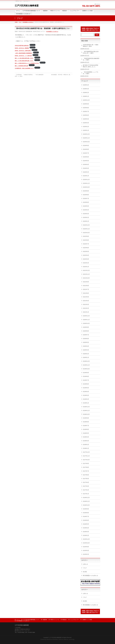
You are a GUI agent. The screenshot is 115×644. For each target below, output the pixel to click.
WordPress (49, 639)
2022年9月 (86, 236)
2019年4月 (86, 392)
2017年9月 (86, 463)
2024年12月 (86, 134)
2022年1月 (86, 267)
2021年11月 (86, 274)
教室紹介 (65, 620)
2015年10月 (86, 543)
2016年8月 (86, 513)
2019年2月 (86, 399)
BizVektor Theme (58, 639)
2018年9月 (86, 418)
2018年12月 (86, 407)
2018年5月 (86, 433)
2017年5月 (86, 479)
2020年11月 (86, 320)
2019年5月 (86, 388)
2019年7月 (86, 380)
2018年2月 (86, 445)
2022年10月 (86, 233)
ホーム (18, 620)
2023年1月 (86, 221)
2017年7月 (86, 471)
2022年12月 (86, 225)
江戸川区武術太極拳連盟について (31, 620)
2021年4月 (86, 301)
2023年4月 (86, 210)
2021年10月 (86, 278)
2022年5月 (86, 251)
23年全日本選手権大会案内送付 (22, 45)
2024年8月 (86, 149)
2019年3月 (86, 395)
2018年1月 (86, 448)
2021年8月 (86, 286)
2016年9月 (86, 509)
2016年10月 (86, 505)
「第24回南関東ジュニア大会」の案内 (91, 73)
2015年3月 (86, 550)
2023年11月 (86, 183)
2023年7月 (86, 198)
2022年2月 (86, 263)
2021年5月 (86, 297)
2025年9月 (86, 104)
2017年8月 (86, 467)
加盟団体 (45, 620)
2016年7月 (86, 516)
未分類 (85, 572)
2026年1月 (86, 96)
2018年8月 (86, 422)
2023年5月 (86, 206)
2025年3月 (86, 123)
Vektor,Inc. (66, 639)
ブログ (85, 568)
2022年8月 (86, 240)
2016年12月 (86, 498)
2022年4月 (86, 255)
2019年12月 (86, 361)
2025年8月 (86, 108)
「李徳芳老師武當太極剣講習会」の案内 (91, 59)
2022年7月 (86, 244)
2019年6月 (86, 384)
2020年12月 (86, 316)
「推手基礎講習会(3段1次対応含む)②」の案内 (91, 52)
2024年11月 (86, 138)
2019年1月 (86, 403)
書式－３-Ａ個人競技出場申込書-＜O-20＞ (24, 58)
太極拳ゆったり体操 (87, 620)
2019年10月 (86, 369)
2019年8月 (86, 376)
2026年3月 (86, 89)
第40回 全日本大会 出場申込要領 (23, 51)
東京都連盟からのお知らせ (52, 32)
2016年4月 (86, 528)
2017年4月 (86, 482)
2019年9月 (86, 373)
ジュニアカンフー (74, 620)
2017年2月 (86, 490)
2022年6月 (86, 248)
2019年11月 (86, 365)
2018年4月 (86, 437)
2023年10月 (86, 187)
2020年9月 (86, 327)
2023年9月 (86, 191)
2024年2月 (86, 172)
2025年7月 (86, 111)
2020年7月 (86, 335)
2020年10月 (86, 323)
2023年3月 (86, 214)
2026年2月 (86, 93)
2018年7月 (86, 426)
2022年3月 (86, 259)
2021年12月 (86, 270)
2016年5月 (86, 524)
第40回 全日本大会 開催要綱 (22, 48)
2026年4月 (86, 85)
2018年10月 (86, 414)
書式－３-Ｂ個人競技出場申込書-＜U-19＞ (24, 61)
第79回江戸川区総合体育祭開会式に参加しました (91, 66)
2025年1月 (86, 130)
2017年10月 (86, 460)
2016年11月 (86, 501)
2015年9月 (86, 547)
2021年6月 (86, 293)
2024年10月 (86, 142)
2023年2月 (86, 217)
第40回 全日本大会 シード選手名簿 (23, 56)
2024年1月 (86, 176)
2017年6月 (86, 475)
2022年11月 (86, 229)
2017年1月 (86, 494)
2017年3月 (86, 486)
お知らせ (85, 564)
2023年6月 (86, 202)
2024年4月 (86, 164)
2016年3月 (86, 532)
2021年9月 (86, 282)
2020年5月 (86, 342)
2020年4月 (86, 346)
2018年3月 (86, 441)
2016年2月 (86, 535)
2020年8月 (86, 331)
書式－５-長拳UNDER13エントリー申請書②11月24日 (27, 63)
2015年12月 (86, 539)
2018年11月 (86, 410)
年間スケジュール (55, 620)
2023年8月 (86, 195)
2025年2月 (86, 127)
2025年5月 (86, 119)
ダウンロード (33, 45)
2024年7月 (86, 153)
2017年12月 (86, 452)
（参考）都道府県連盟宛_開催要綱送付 (23, 53)
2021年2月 (86, 308)
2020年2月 (86, 354)
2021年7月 (86, 289)
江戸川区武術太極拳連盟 (27, 6)
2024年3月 (86, 168)
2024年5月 (86, 161)
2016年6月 (86, 520)
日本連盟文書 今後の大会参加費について (24, 68)
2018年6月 (86, 429)
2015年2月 (86, 554)
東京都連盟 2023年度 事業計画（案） (62, 75)
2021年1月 (86, 312)
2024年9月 (86, 145)
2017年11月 (86, 456)
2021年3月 (86, 304)
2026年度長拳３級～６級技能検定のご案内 (91, 45)
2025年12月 (86, 100)
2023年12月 (86, 180)
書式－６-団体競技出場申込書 (21, 66)
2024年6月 (86, 157)
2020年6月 (86, 339)
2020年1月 (86, 357)
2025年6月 (86, 115)
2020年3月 (86, 350)
